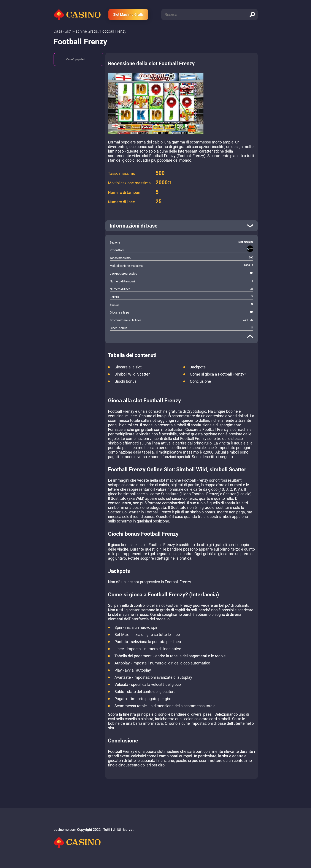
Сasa (58, 31)
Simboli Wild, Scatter (132, 374)
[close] (250, 336)
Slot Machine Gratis (128, 15)
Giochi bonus (125, 381)
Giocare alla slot (128, 367)
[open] (182, 226)
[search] (252, 14)
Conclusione (200, 381)
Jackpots (198, 367)
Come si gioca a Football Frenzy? (218, 374)
